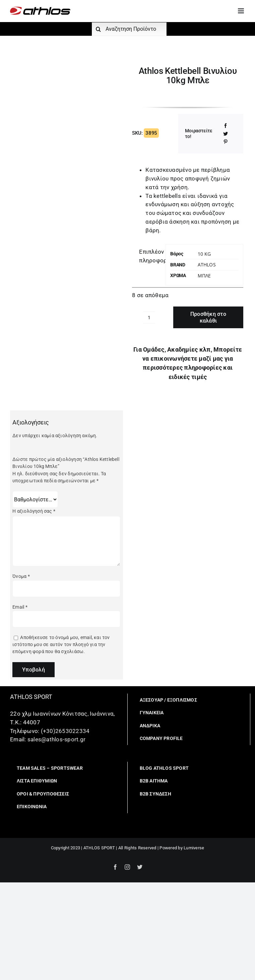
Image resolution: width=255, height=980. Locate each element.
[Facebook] (226, 126)
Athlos (207, 265)
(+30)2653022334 (65, 731)
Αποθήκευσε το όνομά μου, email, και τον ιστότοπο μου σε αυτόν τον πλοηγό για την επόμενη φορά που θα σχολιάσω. (61, 645)
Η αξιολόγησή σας (34, 511)
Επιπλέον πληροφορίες (150, 256)
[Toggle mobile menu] (241, 11)
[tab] (146, 256)
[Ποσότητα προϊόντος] (149, 318)
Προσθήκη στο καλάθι (208, 317)
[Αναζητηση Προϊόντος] (129, 29)
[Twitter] (226, 134)
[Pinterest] (226, 142)
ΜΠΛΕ (204, 276)
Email (20, 607)
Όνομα (21, 576)
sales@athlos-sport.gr (56, 739)
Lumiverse (194, 848)
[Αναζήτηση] (99, 29)
